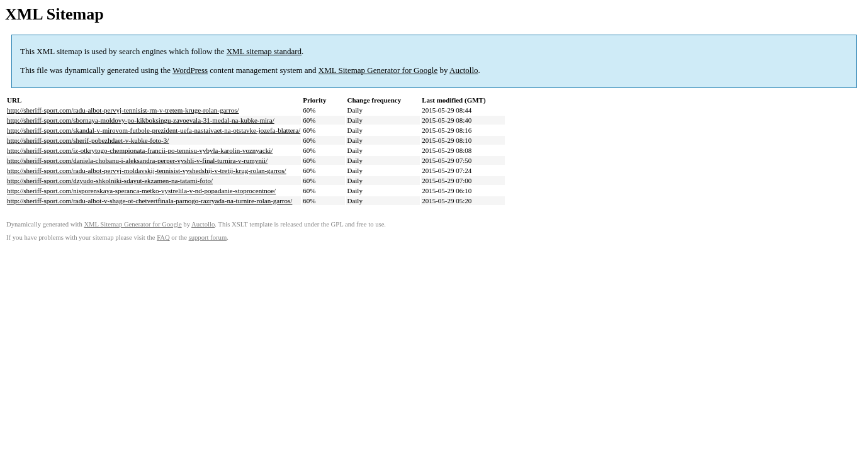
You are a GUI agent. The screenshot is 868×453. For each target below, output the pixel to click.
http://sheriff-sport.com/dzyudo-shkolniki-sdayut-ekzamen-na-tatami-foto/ (110, 181)
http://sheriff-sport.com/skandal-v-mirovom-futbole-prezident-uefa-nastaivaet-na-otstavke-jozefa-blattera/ (154, 130)
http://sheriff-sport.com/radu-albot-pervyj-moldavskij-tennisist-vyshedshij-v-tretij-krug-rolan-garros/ (147, 171)
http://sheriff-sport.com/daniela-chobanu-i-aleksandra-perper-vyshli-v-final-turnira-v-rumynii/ (137, 160)
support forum (208, 238)
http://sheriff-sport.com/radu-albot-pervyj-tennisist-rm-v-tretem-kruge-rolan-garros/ (123, 110)
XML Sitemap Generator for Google (378, 70)
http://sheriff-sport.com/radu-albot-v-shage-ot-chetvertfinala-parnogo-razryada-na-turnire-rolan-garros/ (149, 201)
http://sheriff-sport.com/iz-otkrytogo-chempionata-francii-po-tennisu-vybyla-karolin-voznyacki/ (140, 150)
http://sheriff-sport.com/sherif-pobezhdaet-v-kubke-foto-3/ (88, 140)
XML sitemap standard (264, 51)
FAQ (163, 238)
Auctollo (464, 70)
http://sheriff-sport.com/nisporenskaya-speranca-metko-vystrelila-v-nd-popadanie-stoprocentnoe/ (141, 191)
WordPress (190, 70)
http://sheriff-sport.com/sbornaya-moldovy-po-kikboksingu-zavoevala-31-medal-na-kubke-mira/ (141, 120)
